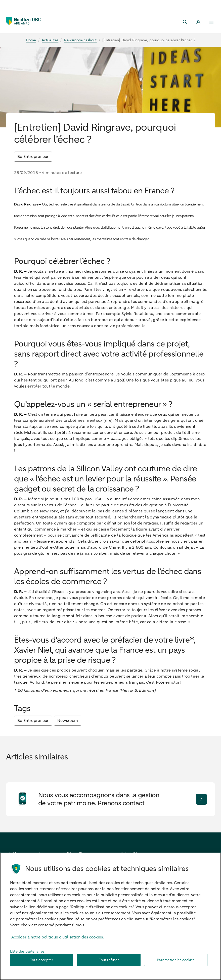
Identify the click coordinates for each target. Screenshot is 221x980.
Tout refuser (109, 962)
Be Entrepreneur (33, 157)
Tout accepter (42, 962)
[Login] (198, 22)
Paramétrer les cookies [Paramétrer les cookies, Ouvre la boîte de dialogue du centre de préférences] (176, 962)
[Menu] (211, 22)
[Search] (185, 22)
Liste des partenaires (27, 954)
